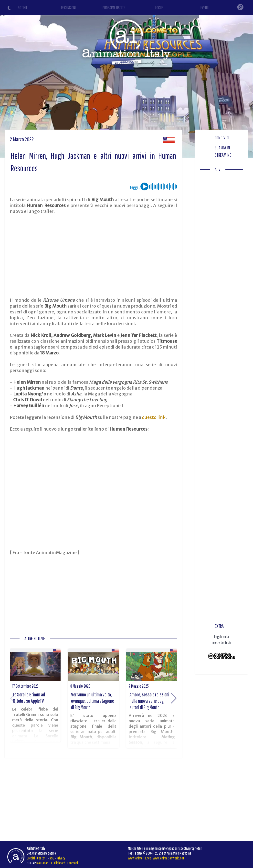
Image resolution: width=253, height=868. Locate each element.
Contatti (42, 858)
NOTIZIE (23, 8)
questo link (154, 417)
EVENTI (205, 8)
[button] (174, 698)
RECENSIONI (68, 8)
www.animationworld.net (169, 858)
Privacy (61, 858)
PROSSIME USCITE (114, 8)
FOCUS (159, 8)
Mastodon (42, 863)
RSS (52, 858)
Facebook (73, 863)
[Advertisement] (94, 256)
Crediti (31, 858)
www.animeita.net (139, 858)
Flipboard (60, 863)
